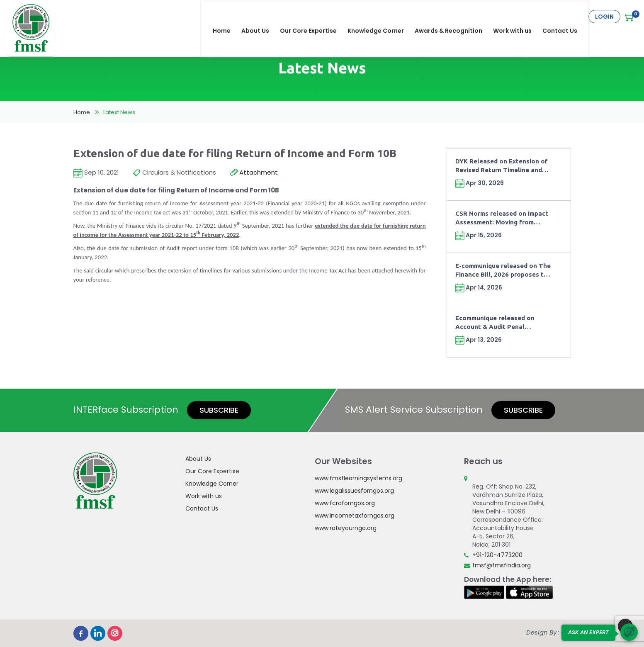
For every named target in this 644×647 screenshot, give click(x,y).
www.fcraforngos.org (345, 503)
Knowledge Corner (382, 17)
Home (227, 17)
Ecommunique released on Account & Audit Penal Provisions (495, 323)
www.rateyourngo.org (346, 528)
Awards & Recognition (454, 17)
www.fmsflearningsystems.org (358, 478)
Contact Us (566, 17)
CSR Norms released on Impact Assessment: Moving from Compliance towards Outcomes (503, 218)
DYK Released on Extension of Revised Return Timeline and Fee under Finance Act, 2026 (502, 166)
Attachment (254, 173)
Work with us (518, 17)
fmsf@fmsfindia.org (502, 565)
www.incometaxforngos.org (355, 516)
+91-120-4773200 (497, 555)
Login (604, 17)
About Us (261, 17)
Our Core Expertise (314, 17)
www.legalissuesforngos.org (354, 491)
